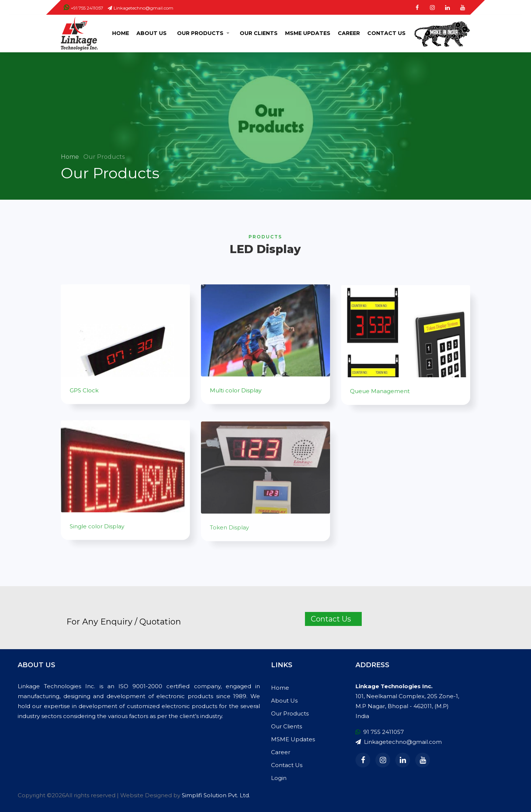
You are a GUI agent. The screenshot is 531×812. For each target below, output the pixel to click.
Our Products (200, 33)
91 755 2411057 (380, 732)
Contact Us (386, 33)
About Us (152, 33)
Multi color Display (236, 395)
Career (349, 33)
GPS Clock (84, 395)
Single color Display (97, 537)
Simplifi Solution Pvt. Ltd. (216, 795)
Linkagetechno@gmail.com (140, 8)
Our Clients (259, 33)
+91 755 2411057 (84, 8)
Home (121, 33)
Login (279, 778)
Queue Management (380, 400)
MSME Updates (308, 33)
